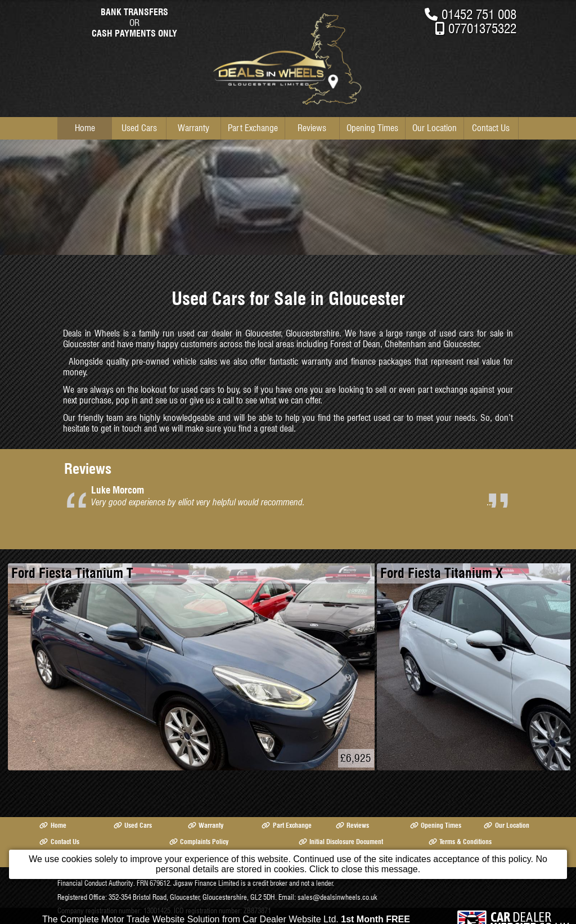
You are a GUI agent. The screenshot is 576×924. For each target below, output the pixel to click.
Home (85, 128)
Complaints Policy (199, 842)
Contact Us (491, 128)
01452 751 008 (479, 14)
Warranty (193, 128)
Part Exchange (253, 128)
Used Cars (139, 128)
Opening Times (372, 128)
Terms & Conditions (460, 842)
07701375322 (482, 28)
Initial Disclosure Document (341, 842)
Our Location (435, 128)
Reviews (312, 128)
